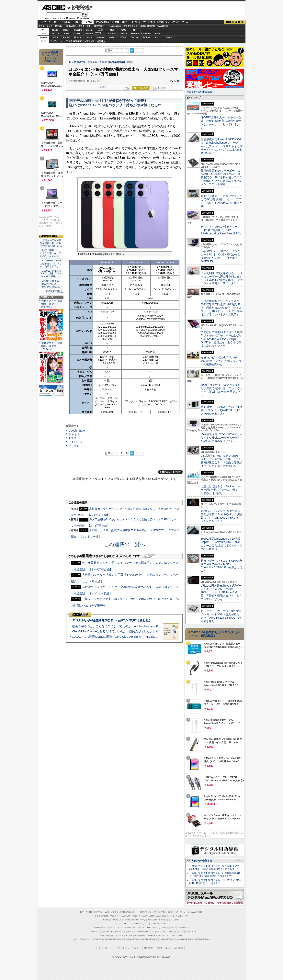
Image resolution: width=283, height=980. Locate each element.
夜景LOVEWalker (150, 939)
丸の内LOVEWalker (185, 939)
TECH (76, 22)
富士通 (55, 30)
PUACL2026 (162, 26)
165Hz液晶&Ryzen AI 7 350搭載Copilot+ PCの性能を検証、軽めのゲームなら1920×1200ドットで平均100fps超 (221, 544)
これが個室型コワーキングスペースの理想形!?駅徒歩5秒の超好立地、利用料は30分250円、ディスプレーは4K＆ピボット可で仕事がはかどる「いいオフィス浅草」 (222, 308)
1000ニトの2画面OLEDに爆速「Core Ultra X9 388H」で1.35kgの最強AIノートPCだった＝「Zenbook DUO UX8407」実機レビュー (159, 637)
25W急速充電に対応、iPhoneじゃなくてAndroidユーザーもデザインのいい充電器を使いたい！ (222, 438)
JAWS (55, 37)
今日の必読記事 (107, 935)
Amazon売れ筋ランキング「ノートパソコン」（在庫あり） (50, 57)
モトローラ (75, 442)
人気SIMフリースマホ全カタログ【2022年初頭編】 (99, 62)
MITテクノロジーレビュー (171, 935)
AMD (66, 34)
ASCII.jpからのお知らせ (199, 861)
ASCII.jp (54, 7)
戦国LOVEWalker (203, 939)
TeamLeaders (115, 26)
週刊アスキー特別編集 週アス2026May (51, 304)
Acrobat (66, 37)
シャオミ (74, 434)
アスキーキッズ (45, 26)
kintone (78, 37)
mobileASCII (152, 935)
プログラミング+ (131, 26)
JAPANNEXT (78, 41)
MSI (112, 30)
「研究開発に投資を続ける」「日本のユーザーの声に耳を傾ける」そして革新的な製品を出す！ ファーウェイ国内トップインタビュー (222, 278)
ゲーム (185, 22)
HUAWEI (135, 34)
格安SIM (59, 26)
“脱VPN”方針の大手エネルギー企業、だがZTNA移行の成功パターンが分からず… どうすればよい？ (221, 122)
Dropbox (112, 37)
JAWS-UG (117, 920)
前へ (110, 51)
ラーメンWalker (79, 939)
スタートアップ (172, 22)
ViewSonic (146, 34)
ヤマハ (158, 37)
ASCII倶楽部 (235, 22)
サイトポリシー (106, 948)
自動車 (116, 22)
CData (123, 37)
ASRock (112, 34)
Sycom (89, 30)
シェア (103, 87)
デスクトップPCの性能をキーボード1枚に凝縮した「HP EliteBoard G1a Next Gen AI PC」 (221, 230)
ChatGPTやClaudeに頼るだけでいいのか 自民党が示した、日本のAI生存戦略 (124, 631)
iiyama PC (136, 916)
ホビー (126, 22)
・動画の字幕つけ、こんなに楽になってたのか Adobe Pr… (51, 253)
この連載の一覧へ (124, 544)
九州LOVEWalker (167, 939)
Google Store (77, 431)
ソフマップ (89, 41)
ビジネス (65, 22)
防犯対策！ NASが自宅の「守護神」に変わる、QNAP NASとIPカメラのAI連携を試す (222, 410)
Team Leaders (143, 932)
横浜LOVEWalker (114, 939)
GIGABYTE (89, 34)
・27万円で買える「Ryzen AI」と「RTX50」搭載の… (51, 284)
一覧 (127, 88)
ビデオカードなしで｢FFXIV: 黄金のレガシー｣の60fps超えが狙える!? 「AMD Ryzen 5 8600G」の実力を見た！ (221, 616)
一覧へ (238, 860)
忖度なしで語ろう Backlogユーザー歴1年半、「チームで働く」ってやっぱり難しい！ (221, 490)
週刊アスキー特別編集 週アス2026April (51, 346)
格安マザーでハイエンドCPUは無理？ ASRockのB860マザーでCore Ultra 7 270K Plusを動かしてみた (222, 566)
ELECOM (55, 34)
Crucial (123, 34)
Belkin (157, 34)
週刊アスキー (100, 26)
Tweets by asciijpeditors (199, 92)
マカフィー (55, 41)
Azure (89, 37)
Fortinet (146, 37)
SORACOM (130, 928)
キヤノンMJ (66, 41)
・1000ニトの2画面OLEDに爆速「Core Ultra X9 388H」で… (51, 274)
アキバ (151, 22)
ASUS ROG (78, 34)
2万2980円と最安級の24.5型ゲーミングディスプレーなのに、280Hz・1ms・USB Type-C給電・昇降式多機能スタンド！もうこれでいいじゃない (221, 592)
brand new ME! (161, 924)
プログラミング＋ (159, 932)
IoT (56, 22)
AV (144, 22)
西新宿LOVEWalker (132, 939)
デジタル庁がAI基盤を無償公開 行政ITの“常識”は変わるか (112, 620)
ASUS (123, 30)
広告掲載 (178, 948)
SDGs (143, 26)
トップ (42, 22)
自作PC (136, 22)
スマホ (160, 22)
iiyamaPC (78, 30)
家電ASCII (71, 26)
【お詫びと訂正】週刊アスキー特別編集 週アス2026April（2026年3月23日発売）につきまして (214, 867)
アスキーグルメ (85, 26)
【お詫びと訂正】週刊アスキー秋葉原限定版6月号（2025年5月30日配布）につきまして (215, 875)
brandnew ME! (101, 41)
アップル (74, 446)
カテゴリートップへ (170, 472)
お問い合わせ (164, 948)
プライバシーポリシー (129, 948)
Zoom (169, 37)
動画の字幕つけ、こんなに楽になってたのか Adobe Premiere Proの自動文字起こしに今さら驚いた (139, 626)
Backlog (135, 37)
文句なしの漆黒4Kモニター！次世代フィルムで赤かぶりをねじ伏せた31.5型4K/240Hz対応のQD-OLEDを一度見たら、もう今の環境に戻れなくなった (222, 339)
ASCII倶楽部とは (54, 291)
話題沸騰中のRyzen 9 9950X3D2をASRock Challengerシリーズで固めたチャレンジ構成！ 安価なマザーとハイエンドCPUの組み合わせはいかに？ (222, 146)
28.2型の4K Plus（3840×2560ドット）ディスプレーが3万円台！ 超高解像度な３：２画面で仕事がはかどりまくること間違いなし (221, 461)
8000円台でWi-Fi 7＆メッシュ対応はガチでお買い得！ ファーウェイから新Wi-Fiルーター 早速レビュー (222, 390)
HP (135, 30)
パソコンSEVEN (101, 30)
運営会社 (149, 948)
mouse (66, 30)
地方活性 (151, 26)
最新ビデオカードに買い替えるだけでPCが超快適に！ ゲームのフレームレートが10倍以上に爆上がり (221, 201)
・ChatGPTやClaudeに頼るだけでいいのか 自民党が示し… (51, 264)
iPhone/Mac (102, 22)
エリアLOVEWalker (96, 939)
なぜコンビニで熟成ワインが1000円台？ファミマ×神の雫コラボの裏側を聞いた (221, 361)
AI (50, 22)
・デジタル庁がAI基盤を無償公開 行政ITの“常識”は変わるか (51, 243)
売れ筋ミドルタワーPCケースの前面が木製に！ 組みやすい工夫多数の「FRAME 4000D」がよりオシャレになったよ (222, 516)
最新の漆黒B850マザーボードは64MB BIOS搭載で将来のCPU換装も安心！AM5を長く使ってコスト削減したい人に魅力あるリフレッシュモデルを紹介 (221, 177)
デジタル (80, 7)
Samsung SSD (100, 928)
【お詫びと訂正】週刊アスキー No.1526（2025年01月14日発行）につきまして (216, 882)
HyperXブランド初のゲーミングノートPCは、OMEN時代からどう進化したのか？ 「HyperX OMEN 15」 (221, 256)
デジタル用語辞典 (137, 935)
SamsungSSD (98, 34)
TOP (82, 912)
